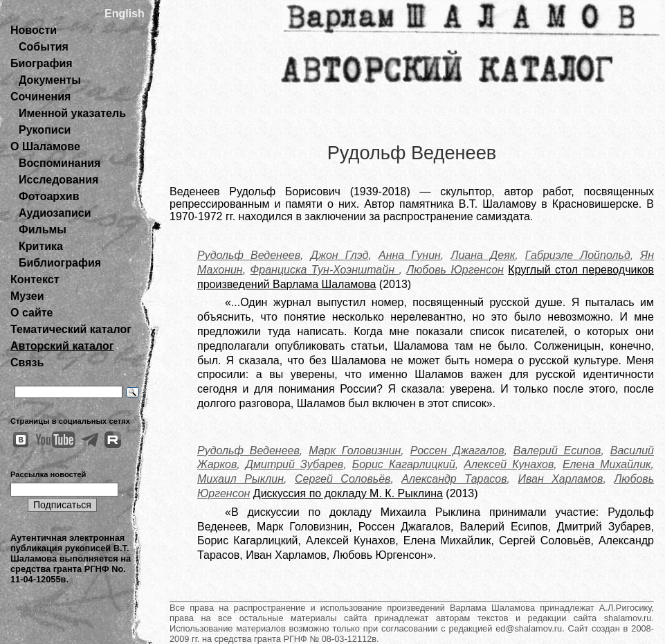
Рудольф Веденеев (249, 255)
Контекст (35, 279)
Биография (42, 63)
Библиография (60, 263)
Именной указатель (72, 113)
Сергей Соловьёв (343, 479)
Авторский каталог (62, 346)
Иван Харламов (561, 479)
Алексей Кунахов (509, 464)
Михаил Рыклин (240, 479)
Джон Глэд (340, 255)
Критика (41, 246)
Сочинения (40, 97)
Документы (50, 80)
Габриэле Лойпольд (578, 255)
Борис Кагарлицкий (404, 464)
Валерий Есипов (557, 450)
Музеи (27, 296)
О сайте (31, 313)
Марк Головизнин (355, 450)
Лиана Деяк (483, 255)
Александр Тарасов (454, 479)
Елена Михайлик (607, 464)
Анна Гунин (410, 255)
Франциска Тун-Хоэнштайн (325, 270)
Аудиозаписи (55, 213)
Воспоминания (60, 163)
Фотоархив (49, 196)
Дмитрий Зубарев (294, 464)
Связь (27, 363)
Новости (34, 30)
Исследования (58, 180)
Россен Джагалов (457, 450)
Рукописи (45, 130)
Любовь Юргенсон (455, 270)
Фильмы (43, 230)
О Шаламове (45, 146)
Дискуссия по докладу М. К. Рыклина (348, 493)
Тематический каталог (71, 329)
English (125, 14)
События (44, 47)
